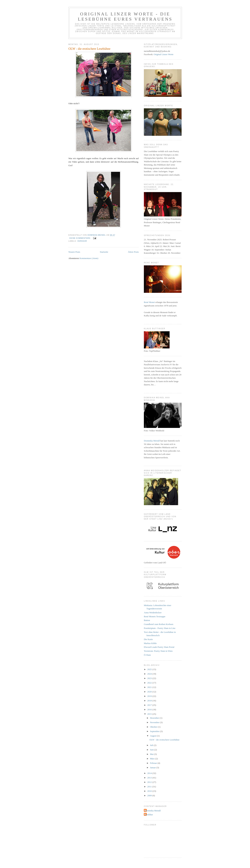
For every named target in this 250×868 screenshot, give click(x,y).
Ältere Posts (133, 252)
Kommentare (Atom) (89, 258)
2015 (150, 714)
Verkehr (82, 241)
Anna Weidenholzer (153, 613)
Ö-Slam (147, 655)
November (155, 722)
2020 (150, 692)
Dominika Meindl (152, 441)
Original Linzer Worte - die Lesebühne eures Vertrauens (125, 17)
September (155, 731)
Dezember (155, 718)
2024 (150, 674)
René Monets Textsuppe (155, 616)
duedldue (149, 815)
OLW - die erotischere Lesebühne (89, 49)
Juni (152, 750)
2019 (150, 696)
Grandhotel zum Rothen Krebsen (159, 624)
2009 (150, 795)
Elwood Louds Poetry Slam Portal (159, 647)
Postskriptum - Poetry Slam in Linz (160, 628)
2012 (150, 782)
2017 (150, 705)
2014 (150, 773)
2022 (150, 683)
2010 (150, 791)
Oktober (154, 727)
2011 (150, 787)
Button (147, 620)
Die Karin (148, 639)
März (153, 759)
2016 (150, 709)
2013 (150, 778)
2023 (150, 678)
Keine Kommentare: (81, 238)
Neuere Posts (74, 252)
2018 (150, 701)
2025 (150, 669)
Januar (153, 768)
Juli (152, 745)
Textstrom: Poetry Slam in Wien (158, 651)
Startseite (104, 252)
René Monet (149, 302)
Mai (152, 754)
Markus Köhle (150, 643)
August (154, 736)
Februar (154, 763)
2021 (150, 687)
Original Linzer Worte (163, 54)
